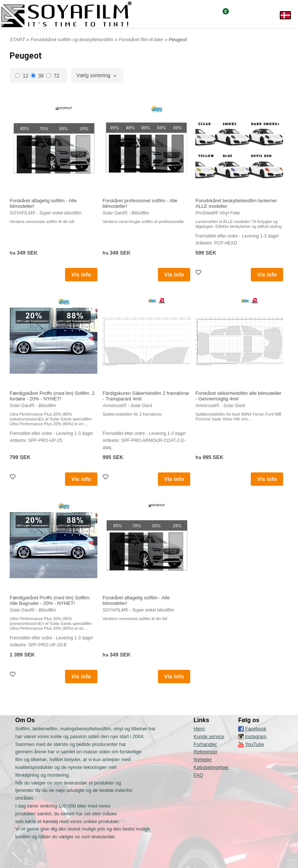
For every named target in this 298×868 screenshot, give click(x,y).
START (17, 40)
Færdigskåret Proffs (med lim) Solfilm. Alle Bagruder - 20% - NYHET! (50, 600)
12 (22, 76)
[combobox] (97, 76)
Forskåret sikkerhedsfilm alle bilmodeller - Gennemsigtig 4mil (238, 396)
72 (53, 76)
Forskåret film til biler (142, 40)
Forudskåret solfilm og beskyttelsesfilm (73, 40)
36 (38, 76)
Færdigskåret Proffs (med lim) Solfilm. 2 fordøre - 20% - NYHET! (52, 396)
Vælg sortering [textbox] (93, 76)
